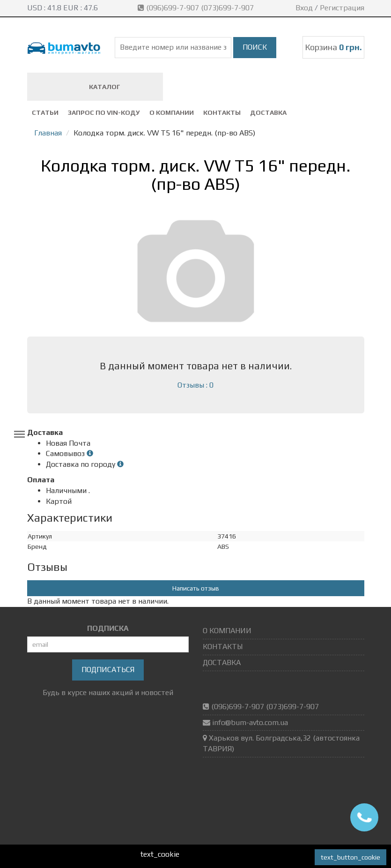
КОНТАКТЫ (222, 112)
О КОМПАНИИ (172, 112)
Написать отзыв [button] (196, 588)
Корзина (333, 47)
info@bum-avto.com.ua (250, 722)
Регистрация (342, 8)
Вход (304, 8)
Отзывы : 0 (195, 385)
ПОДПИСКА (108, 628)
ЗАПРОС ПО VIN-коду (104, 112)
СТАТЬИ (45, 112)
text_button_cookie (350, 857)
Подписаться (108, 670)
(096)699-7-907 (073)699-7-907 (197, 8)
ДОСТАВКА (268, 112)
